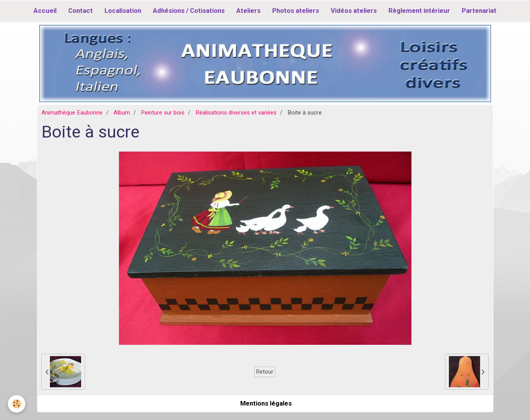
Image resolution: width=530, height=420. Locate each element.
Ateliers (248, 11)
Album (122, 113)
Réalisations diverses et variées (236, 113)
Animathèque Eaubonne (72, 113)
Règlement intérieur (419, 11)
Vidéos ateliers (354, 11)
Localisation (123, 11)
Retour (265, 372)
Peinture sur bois (163, 113)
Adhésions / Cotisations (189, 11)
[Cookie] (17, 404)
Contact (81, 11)
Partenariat (479, 11)
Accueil (45, 11)
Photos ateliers (296, 11)
